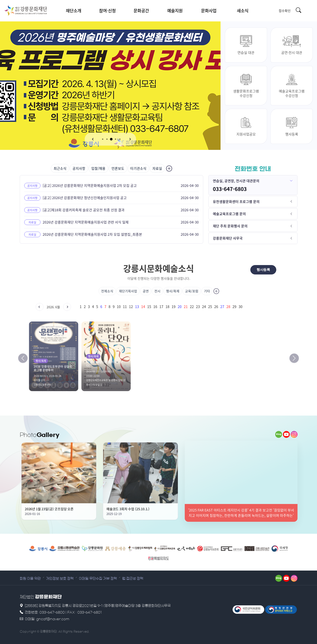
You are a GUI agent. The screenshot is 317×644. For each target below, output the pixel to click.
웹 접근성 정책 (133, 578)
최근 (60, 168)
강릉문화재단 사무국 (228, 238)
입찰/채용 (98, 168)
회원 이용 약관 (30, 578)
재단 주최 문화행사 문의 (230, 226)
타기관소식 (138, 168)
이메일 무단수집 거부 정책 (98, 578)
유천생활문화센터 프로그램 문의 (236, 201)
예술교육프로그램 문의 (229, 214)
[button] (93, 139)
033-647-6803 (230, 189)
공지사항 (79, 168)
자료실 (157, 168)
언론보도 (118, 168)
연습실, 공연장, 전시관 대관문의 (236, 181)
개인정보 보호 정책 (60, 578)
